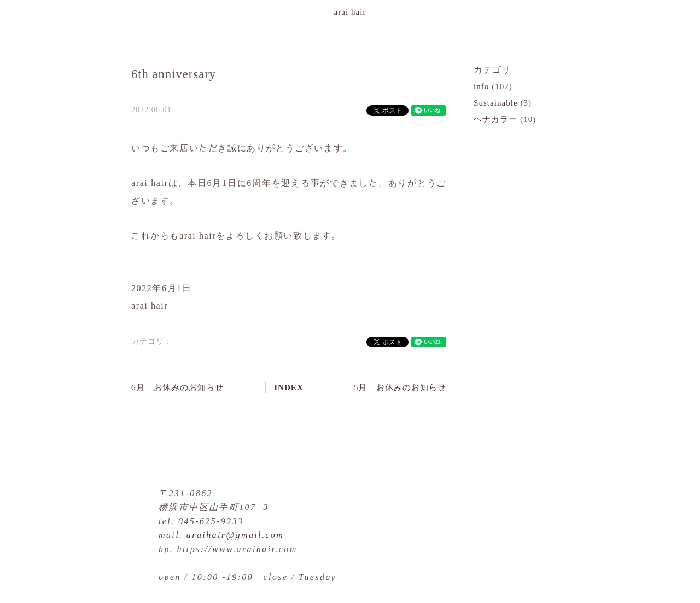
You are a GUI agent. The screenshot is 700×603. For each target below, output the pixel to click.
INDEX (289, 387)
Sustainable (496, 103)
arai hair (350, 12)
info (481, 86)
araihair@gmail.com (235, 535)
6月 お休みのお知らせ (177, 387)
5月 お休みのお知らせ (400, 387)
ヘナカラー (495, 119)
